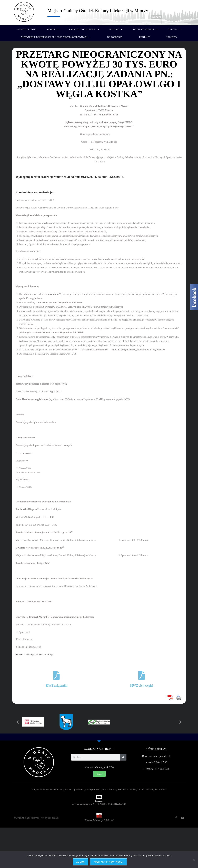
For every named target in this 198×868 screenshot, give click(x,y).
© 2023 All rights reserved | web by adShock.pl (36, 818)
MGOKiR (53, 29)
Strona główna (27, 29)
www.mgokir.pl (46, 655)
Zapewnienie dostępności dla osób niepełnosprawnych (56, 37)
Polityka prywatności (108, 862)
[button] (18, 722)
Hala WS (116, 29)
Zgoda (81, 862)
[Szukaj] (123, 757)
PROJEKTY (172, 37)
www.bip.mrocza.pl (25, 655)
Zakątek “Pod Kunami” (84, 29)
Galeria (174, 29)
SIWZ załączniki (57, 686)
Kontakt (144, 37)
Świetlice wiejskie (145, 29)
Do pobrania (115, 37)
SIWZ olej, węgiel (142, 686)
